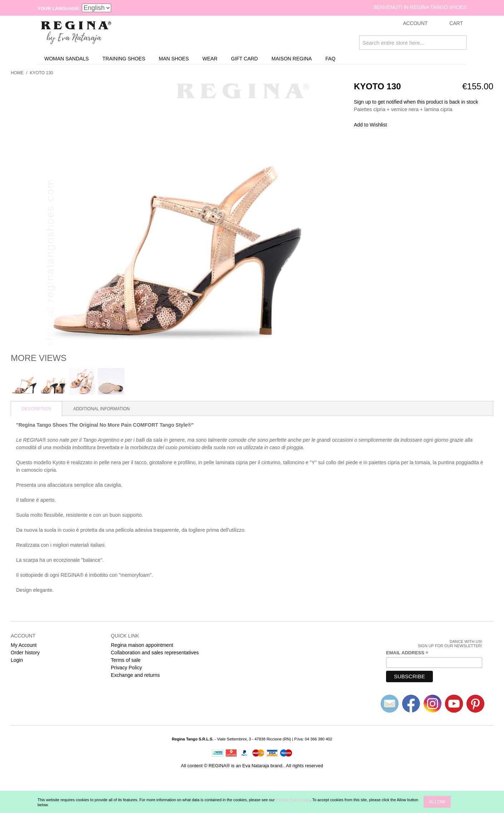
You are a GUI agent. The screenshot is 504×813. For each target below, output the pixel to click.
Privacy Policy (126, 668)
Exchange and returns (135, 675)
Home (17, 73)
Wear (210, 59)
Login (17, 660)
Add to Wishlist (370, 125)
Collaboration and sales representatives (155, 653)
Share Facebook (402, 125)
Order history (25, 653)
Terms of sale (126, 660)
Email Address (407, 653)
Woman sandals (66, 59)
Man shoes (174, 59)
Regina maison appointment (142, 645)
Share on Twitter (416, 125)
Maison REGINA (291, 59)
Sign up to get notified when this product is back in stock (416, 102)
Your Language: (59, 8)
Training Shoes (124, 59)
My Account (24, 645)
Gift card (244, 59)
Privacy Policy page (293, 800)
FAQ (330, 59)
